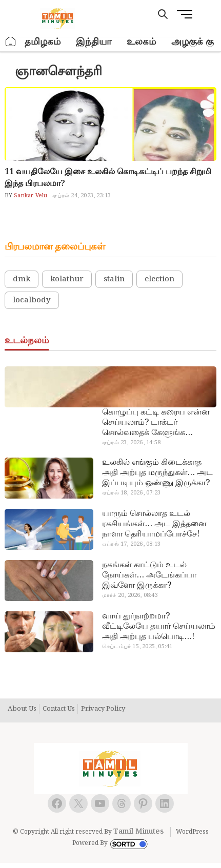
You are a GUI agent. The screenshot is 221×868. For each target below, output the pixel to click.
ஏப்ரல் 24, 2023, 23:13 (82, 196)
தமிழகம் (43, 42)
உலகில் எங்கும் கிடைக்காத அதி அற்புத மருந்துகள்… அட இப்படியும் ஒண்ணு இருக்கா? (157, 473)
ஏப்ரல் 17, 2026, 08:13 (131, 544)
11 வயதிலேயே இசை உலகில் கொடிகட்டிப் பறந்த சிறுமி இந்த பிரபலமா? (108, 178)
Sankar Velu (30, 196)
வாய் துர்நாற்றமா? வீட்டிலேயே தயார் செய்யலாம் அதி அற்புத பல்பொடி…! (159, 627)
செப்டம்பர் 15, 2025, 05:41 (137, 647)
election (159, 279)
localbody (32, 300)
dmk (22, 279)
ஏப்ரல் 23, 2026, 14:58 (131, 443)
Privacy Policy (103, 709)
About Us (22, 709)
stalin (114, 279)
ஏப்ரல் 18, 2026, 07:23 (131, 493)
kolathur (67, 279)
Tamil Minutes (138, 832)
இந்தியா (94, 42)
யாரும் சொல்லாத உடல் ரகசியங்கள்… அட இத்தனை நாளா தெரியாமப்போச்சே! (154, 524)
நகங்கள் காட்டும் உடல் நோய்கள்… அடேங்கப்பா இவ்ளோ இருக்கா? (149, 575)
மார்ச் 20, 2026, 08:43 (130, 595)
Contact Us (59, 709)
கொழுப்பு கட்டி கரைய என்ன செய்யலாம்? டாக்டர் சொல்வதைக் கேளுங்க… (156, 423)
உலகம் (141, 42)
